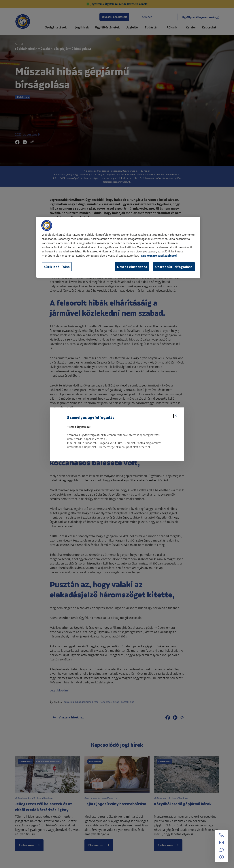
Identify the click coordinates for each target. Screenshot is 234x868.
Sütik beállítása (57, 267)
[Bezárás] (176, 416)
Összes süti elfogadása (174, 267)
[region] (118, 247)
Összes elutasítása (132, 267)
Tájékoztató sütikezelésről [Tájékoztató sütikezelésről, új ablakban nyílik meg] (159, 256)
